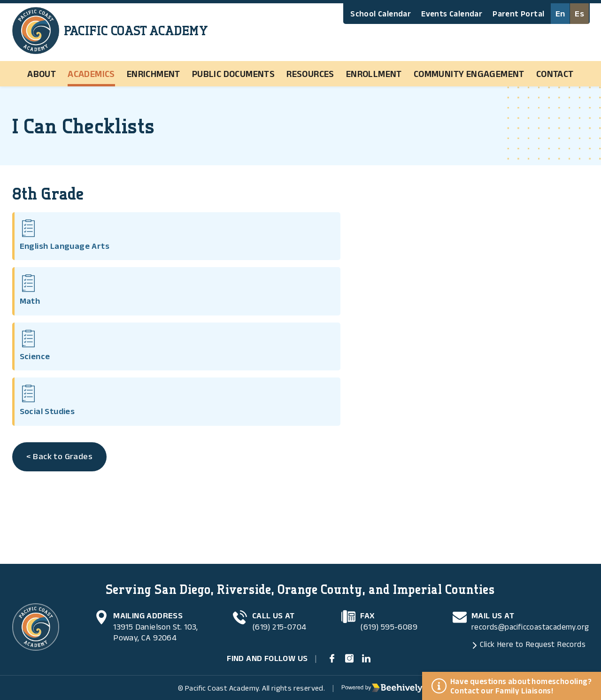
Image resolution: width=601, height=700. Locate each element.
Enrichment (154, 74)
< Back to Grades (61, 309)
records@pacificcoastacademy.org (527, 622)
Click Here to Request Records (528, 640)
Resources (310, 74)
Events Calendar (452, 14)
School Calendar (381, 14)
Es (580, 14)
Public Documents (233, 74)
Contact (555, 74)
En (560, 14)
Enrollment (374, 74)
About (42, 74)
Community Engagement (469, 74)
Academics (91, 74)
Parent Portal (518, 14)
